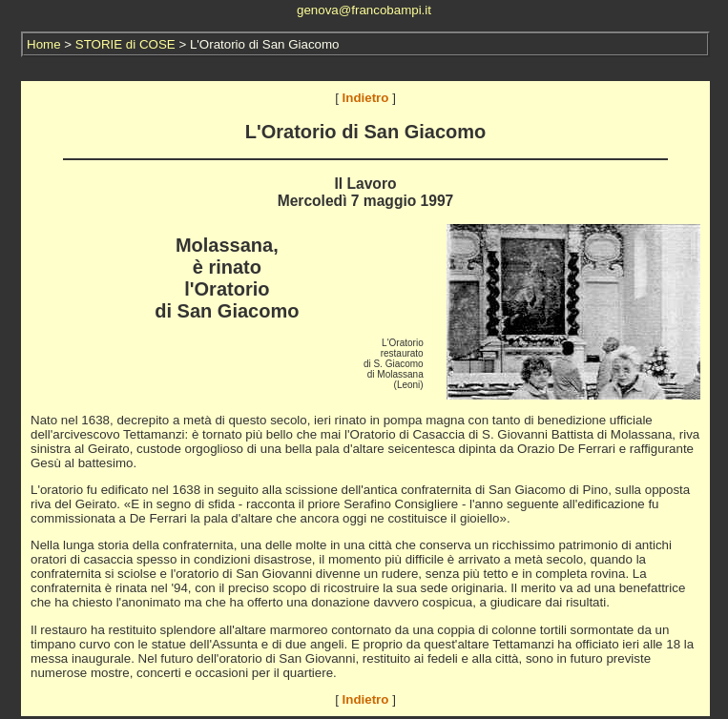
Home (44, 44)
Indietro (366, 98)
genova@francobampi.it (364, 10)
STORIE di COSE (125, 44)
